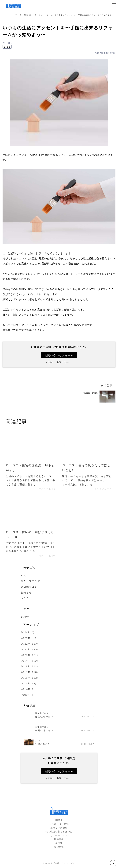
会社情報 (59, 847)
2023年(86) (28, 638)
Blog (41, 15)
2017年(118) (29, 672)
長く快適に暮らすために (59, 831)
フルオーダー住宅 (59, 824)
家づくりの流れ (59, 828)
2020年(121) (29, 655)
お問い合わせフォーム (59, 355)
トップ (14, 15)
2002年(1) (28, 695)
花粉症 (25, 617)
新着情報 (28, 15)
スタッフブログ (30, 581)
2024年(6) (28, 632)
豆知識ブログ (29, 587)
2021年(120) (29, 649)
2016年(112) (29, 678)
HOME (59, 820)
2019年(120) (29, 661)
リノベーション (59, 835)
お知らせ (26, 592)
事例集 (59, 843)
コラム (25, 598)
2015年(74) (28, 683)
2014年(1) (28, 689)
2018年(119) (29, 666)
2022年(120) (29, 644)
